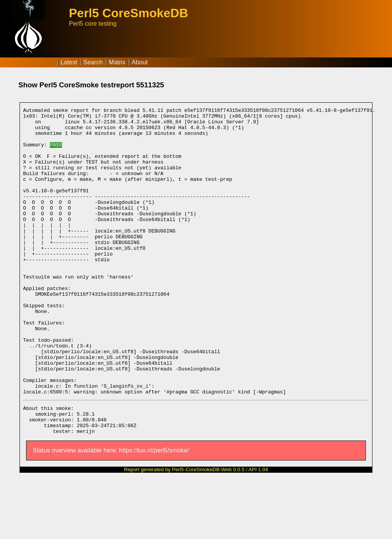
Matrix (117, 62)
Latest (69, 62)
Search (93, 62)
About (140, 62)
